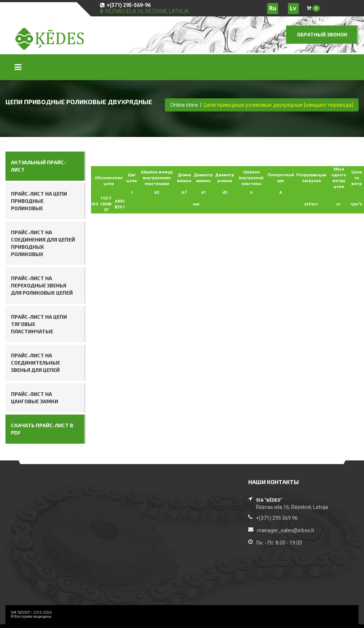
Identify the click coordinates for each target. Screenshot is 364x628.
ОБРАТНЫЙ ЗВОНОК (322, 34)
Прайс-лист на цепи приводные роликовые (39, 201)
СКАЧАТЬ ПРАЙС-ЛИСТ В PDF (42, 429)
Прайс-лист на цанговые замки (35, 398)
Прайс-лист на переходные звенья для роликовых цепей (42, 285)
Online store (184, 105)
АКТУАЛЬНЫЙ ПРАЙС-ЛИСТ (39, 166)
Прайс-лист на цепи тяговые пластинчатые (39, 324)
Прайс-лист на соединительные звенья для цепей (35, 363)
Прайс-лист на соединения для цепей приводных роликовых (43, 243)
